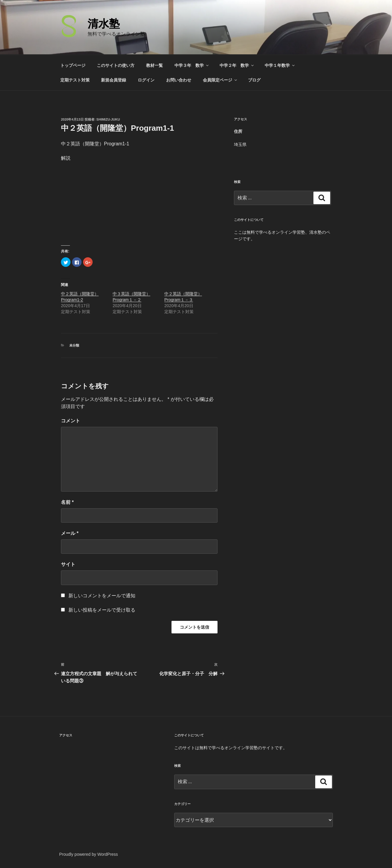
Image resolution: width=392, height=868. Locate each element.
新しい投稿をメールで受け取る (102, 610)
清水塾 (104, 24)
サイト (68, 564)
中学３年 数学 (192, 65)
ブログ (254, 80)
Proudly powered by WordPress (89, 854)
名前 (67, 502)
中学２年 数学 (237, 65)
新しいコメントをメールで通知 (102, 596)
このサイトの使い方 (116, 65)
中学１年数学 (280, 65)
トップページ (73, 65)
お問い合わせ (179, 80)
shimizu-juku (108, 119)
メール (70, 533)
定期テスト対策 (75, 80)
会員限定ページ (220, 80)
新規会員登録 (114, 80)
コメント (71, 421)
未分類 (74, 345)
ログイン (146, 80)
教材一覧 (154, 65)
